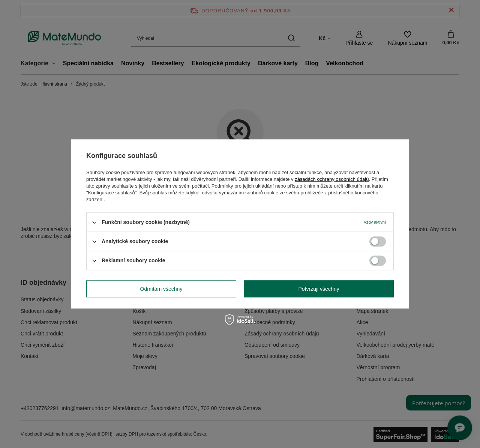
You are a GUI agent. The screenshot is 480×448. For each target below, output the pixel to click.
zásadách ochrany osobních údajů (332, 179)
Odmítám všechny (161, 289)
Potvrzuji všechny (319, 289)
